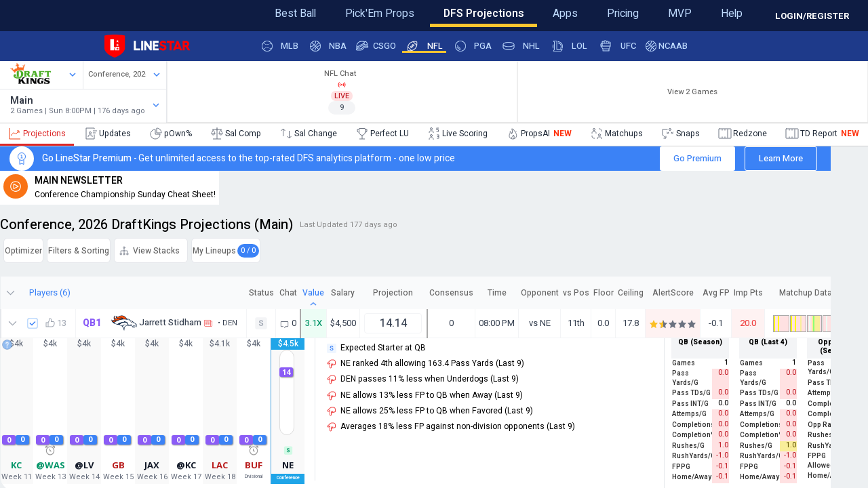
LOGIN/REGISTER (812, 16)
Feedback (53, 12)
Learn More (763, 168)
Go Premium (679, 168)
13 (75, 409)
